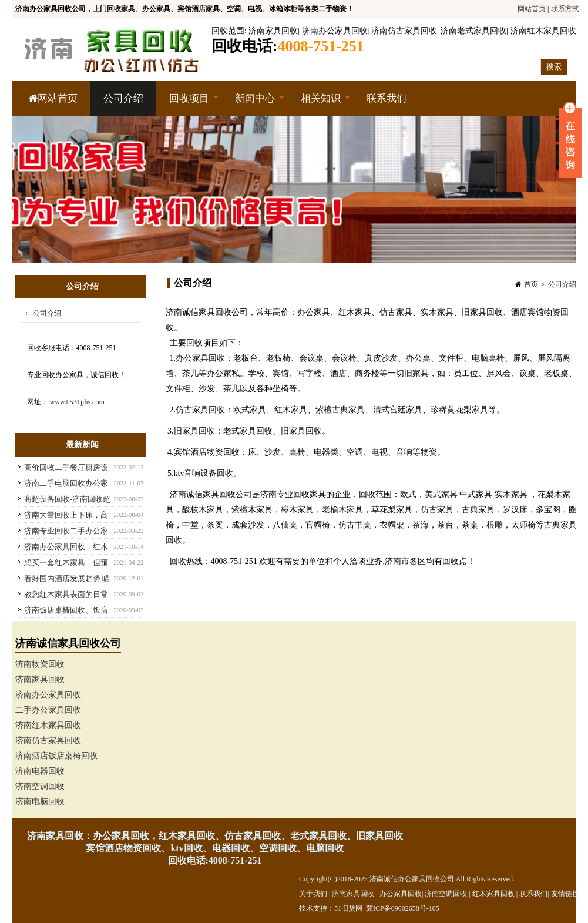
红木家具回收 (493, 894)
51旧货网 (348, 908)
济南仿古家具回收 (404, 31)
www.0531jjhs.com (77, 402)
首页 (531, 284)
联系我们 (387, 98)
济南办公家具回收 (335, 31)
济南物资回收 (40, 664)
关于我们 (313, 894)
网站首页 (532, 9)
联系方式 (565, 9)
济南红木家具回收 (543, 31)
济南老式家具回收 (473, 31)
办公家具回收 (401, 894)
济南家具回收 (273, 31)
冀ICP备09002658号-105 (403, 908)
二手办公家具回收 (48, 710)
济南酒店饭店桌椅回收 (56, 756)
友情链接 (565, 894)
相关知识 (319, 105)
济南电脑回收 (40, 802)
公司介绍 (123, 98)
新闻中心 (253, 105)
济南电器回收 (40, 771)
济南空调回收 (40, 786)
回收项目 (188, 105)
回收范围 (228, 31)
